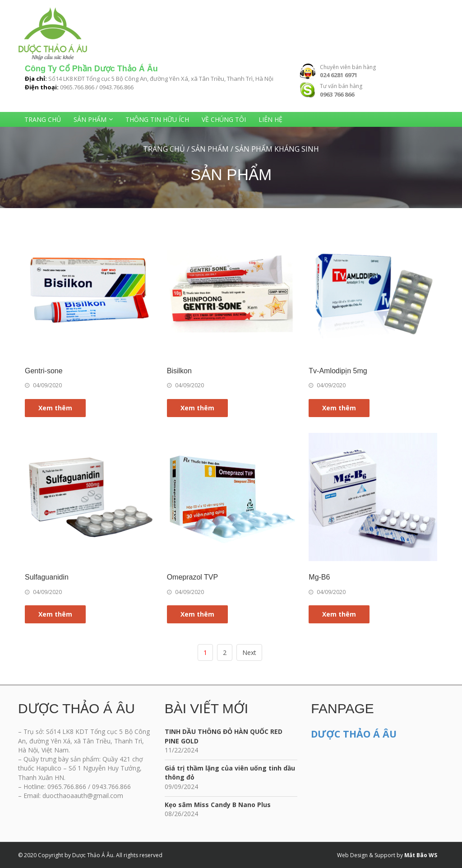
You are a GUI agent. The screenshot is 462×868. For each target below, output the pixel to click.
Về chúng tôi (224, 119)
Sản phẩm (90, 119)
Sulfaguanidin (47, 577)
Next (249, 652)
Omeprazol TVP (193, 577)
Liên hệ (270, 119)
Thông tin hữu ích (157, 119)
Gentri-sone (44, 371)
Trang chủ (43, 119)
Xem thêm (55, 408)
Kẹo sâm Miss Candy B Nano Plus (218, 805)
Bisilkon (179, 371)
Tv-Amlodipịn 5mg (338, 371)
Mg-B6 (319, 577)
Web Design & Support (366, 855)
